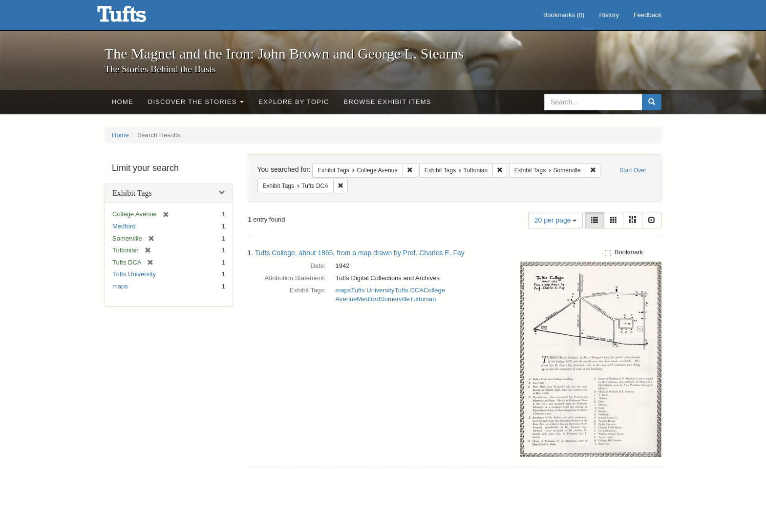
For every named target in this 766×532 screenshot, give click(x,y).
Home (123, 102)
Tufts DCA (409, 290)
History (609, 15)
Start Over (633, 170)
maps (120, 286)
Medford (124, 226)
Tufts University (134, 274)
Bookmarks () (564, 15)
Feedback (648, 15)
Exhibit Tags (132, 193)
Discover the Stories (196, 102)
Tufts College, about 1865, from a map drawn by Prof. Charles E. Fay (360, 253)
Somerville (395, 299)
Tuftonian (423, 299)
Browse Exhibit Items (388, 102)
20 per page (556, 220)
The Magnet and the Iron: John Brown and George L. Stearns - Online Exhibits (134, 17)
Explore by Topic (294, 102)
